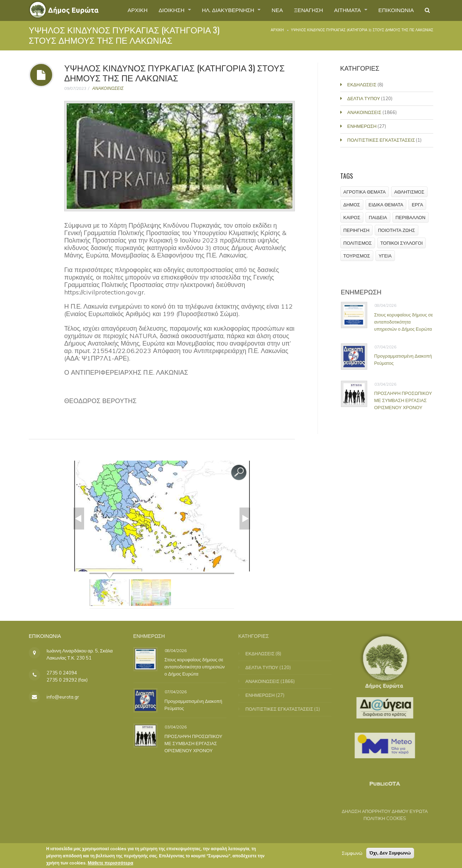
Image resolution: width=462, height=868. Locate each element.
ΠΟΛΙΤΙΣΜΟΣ (358, 243)
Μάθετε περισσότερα (110, 864)
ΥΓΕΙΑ (385, 256)
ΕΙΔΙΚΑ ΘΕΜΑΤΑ (386, 205)
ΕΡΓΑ (418, 205)
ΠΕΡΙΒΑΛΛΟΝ (411, 217)
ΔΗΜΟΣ (352, 205)
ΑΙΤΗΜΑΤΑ (345, 10)
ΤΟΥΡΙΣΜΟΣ (357, 256)
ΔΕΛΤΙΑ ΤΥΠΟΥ (365, 98)
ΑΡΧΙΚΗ (128, 10)
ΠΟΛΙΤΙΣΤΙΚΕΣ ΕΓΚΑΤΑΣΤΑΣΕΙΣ (382, 140)
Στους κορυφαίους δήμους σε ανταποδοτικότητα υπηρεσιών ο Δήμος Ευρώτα (407, 322)
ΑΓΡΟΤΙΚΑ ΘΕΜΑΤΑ (365, 192)
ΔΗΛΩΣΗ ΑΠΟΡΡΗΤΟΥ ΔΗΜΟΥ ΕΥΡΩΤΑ (380, 811)
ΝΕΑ (272, 10)
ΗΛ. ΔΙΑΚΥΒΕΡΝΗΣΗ (222, 10)
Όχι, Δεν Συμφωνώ (390, 854)
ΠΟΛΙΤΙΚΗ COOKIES (380, 818)
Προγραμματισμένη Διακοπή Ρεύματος (406, 359)
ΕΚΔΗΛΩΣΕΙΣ (363, 85)
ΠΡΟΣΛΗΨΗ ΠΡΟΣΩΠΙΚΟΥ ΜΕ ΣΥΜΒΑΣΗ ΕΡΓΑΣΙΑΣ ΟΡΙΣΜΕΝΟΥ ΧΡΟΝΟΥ (406, 400)
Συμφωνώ (352, 854)
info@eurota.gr (63, 697)
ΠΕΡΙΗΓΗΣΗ (357, 230)
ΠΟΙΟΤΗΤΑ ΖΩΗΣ (397, 230)
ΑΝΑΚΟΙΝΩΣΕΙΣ (108, 88)
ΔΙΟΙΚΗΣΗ (164, 10)
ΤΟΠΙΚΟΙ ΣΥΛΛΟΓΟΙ (402, 243)
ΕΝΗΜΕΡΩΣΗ (363, 126)
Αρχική (277, 30)
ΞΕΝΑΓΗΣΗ (304, 10)
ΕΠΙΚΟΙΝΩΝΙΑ (395, 10)
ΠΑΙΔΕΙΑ (378, 217)
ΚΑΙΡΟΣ (352, 217)
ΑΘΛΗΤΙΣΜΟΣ (409, 192)
